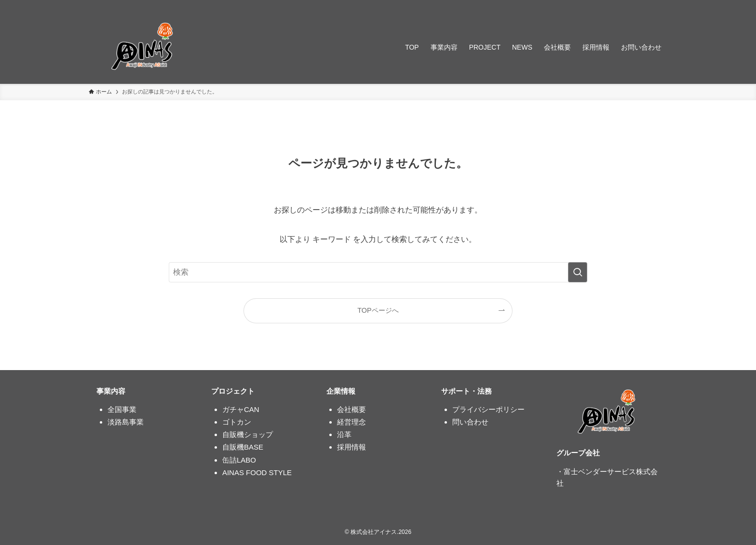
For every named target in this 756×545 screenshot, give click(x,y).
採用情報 (351, 447)
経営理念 (351, 422)
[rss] (648, 5)
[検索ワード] (378, 272)
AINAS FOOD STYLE (257, 472)
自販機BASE (243, 447)
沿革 (344, 434)
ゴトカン (237, 422)
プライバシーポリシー (488, 409)
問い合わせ (470, 422)
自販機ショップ (248, 434)
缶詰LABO (239, 460)
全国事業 (122, 409)
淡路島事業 (126, 422)
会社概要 (351, 409)
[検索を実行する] (578, 272)
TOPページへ (378, 310)
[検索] (661, 5)
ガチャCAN (241, 409)
